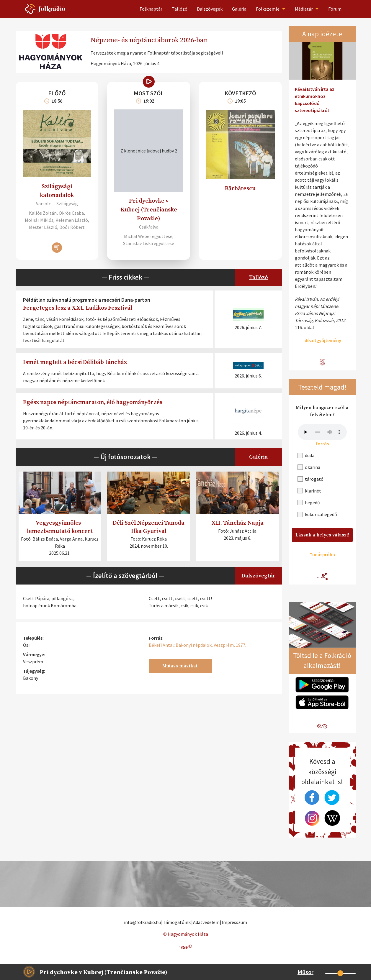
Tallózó (180, 9)
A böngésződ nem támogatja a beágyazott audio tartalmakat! (322, 432)
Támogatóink (177, 922)
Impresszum (234, 922)
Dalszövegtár (258, 576)
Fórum (335, 9)
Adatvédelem (206, 922)
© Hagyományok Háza (186, 934)
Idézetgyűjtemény (322, 340)
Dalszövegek (210, 9)
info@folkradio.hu (142, 922)
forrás (322, 444)
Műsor (305, 972)
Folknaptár (151, 9)
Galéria (239, 9)
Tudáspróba (322, 554)
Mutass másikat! (180, 666)
